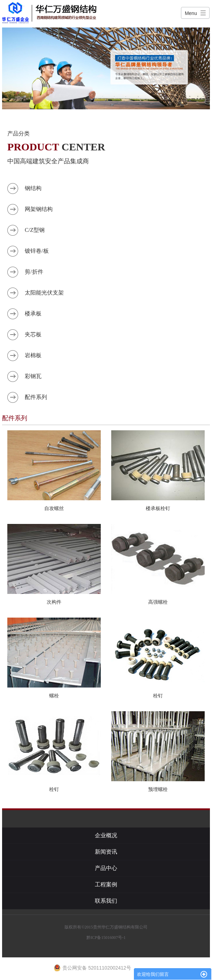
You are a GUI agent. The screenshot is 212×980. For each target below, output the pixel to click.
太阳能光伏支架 (44, 293)
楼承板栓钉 (158, 508)
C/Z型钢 (35, 230)
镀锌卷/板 (37, 251)
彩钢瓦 (33, 376)
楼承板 (33, 313)
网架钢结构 (39, 209)
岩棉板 (33, 355)
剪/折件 (34, 272)
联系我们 (106, 901)
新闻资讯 (106, 852)
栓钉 (158, 696)
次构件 (54, 602)
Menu (191, 13)
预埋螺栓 (158, 789)
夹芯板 (33, 334)
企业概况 (106, 835)
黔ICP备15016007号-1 (106, 938)
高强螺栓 (158, 602)
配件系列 (36, 397)
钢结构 (33, 188)
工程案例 (106, 884)
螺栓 (54, 696)
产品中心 (106, 868)
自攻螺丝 (54, 508)
